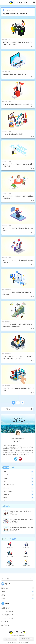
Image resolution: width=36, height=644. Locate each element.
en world (19, 475)
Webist (19, 498)
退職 (18, 595)
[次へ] (23, 403)
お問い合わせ (6, 608)
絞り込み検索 (6, 625)
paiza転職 (19, 495)
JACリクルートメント (19, 485)
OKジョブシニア (19, 491)
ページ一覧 (5, 622)
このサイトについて (8, 615)
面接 (18, 598)
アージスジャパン (19, 501)
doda (19, 472)
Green (19, 482)
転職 (18, 592)
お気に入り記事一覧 (8, 611)
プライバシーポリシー (8, 618)
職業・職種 (18, 588)
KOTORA (19, 488)
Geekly (19, 478)
